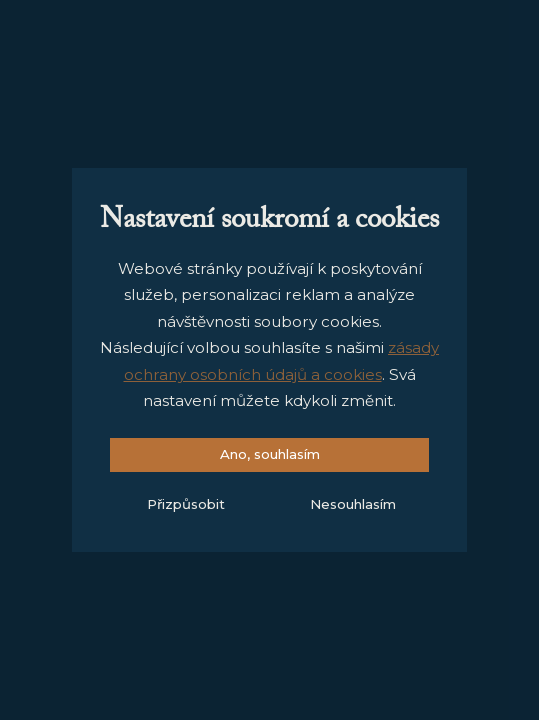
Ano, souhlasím (270, 454)
